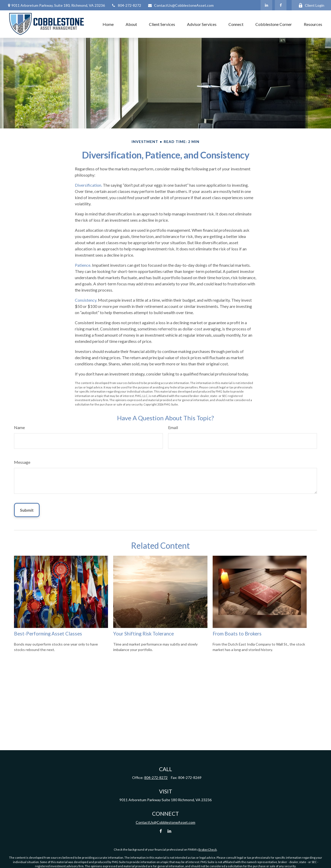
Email (173, 427)
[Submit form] (27, 510)
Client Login (311, 5)
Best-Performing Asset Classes (48, 634)
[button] (108, 24)
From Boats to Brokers (237, 634)
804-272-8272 (126, 5)
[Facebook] (281, 5)
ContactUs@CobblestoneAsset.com (181, 5)
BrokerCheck (208, 849)
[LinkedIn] (266, 5)
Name (19, 427)
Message (22, 462)
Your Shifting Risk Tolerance (143, 634)
